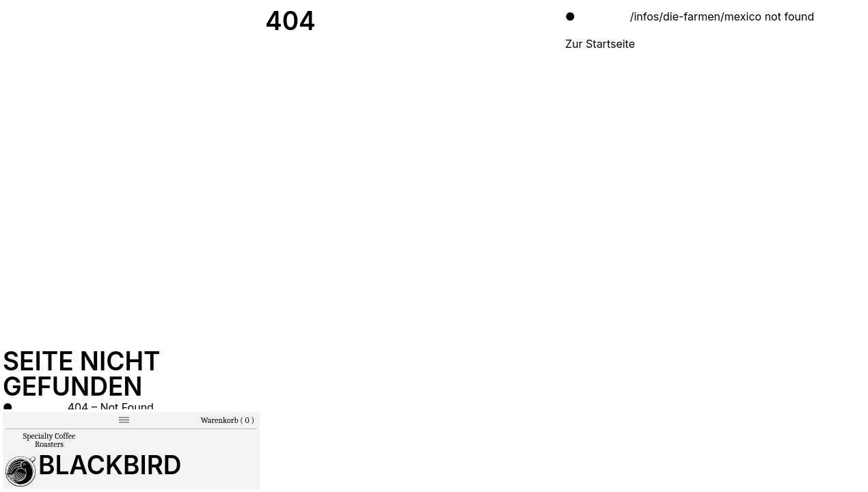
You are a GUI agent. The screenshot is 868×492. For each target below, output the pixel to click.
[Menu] (124, 420)
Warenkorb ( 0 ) (228, 420)
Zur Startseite (600, 44)
